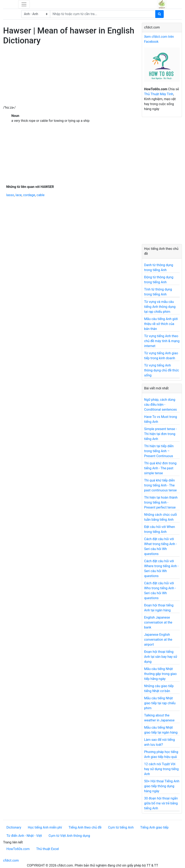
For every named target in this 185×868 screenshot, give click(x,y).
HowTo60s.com (18, 849)
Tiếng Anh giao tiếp (154, 827)
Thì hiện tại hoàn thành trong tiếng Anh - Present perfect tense (161, 502)
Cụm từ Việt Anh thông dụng (69, 836)
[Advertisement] (69, 76)
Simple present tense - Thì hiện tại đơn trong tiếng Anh (160, 434)
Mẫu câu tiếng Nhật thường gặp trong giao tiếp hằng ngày (160, 674)
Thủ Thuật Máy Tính (159, 94)
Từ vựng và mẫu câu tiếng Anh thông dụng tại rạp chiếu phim (160, 307)
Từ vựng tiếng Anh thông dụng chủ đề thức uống (162, 370)
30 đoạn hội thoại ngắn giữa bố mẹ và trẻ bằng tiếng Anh (161, 803)
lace (18, 195)
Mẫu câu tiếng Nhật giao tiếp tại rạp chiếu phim (160, 703)
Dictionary (14, 827)
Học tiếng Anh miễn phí (45, 827)
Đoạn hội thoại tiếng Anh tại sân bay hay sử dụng (161, 657)
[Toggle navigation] (24, 4)
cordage (29, 195)
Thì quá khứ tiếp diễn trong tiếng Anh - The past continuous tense (160, 485)
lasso (10, 195)
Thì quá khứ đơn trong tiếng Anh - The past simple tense (160, 468)
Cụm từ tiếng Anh (121, 827)
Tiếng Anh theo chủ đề (85, 827)
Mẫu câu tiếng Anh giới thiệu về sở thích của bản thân (161, 324)
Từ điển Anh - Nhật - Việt (24, 836)
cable (40, 195)
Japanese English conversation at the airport (158, 640)
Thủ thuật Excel (47, 849)
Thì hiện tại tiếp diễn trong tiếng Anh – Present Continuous (159, 451)
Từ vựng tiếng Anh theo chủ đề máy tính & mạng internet (162, 341)
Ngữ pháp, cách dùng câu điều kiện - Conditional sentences (160, 405)
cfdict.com (11, 860)
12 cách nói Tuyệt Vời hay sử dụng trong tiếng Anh (161, 769)
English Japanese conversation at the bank (158, 622)
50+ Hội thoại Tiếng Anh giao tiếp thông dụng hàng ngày (162, 786)
